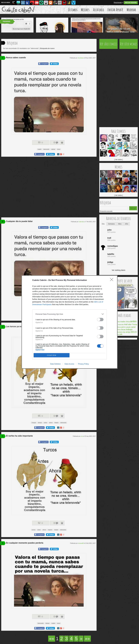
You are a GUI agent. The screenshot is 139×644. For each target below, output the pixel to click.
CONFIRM (52, 355)
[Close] (112, 280)
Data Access (69, 364)
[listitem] (69, 314)
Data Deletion (55, 364)
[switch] (100, 320)
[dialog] (69, 322)
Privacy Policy (83, 364)
